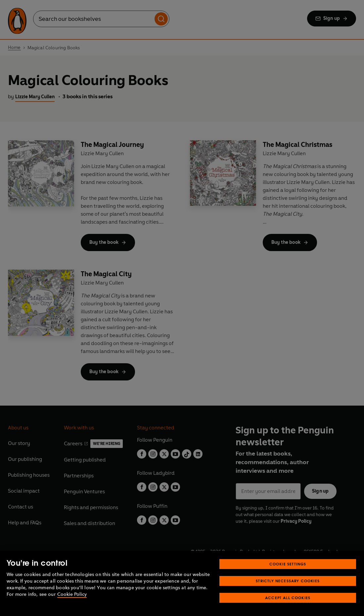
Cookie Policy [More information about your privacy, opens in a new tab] (72, 594)
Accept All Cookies (288, 598)
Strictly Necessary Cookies (288, 581)
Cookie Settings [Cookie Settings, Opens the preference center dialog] (288, 564)
